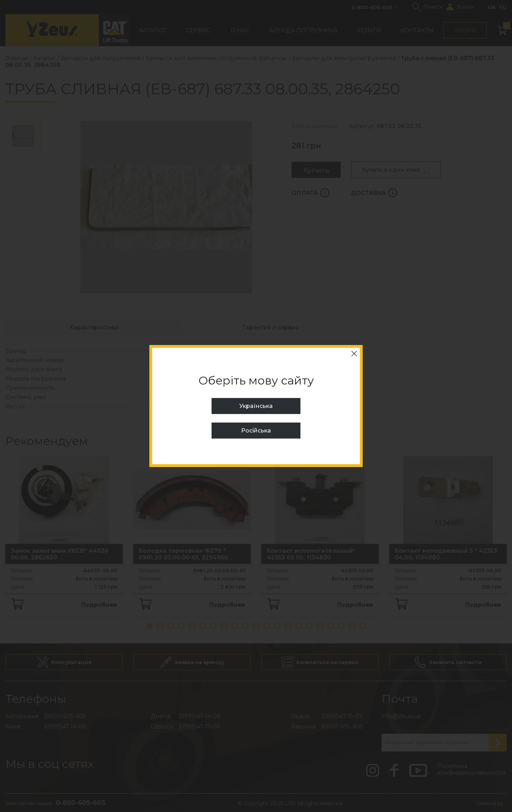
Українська (256, 406)
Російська (256, 431)
